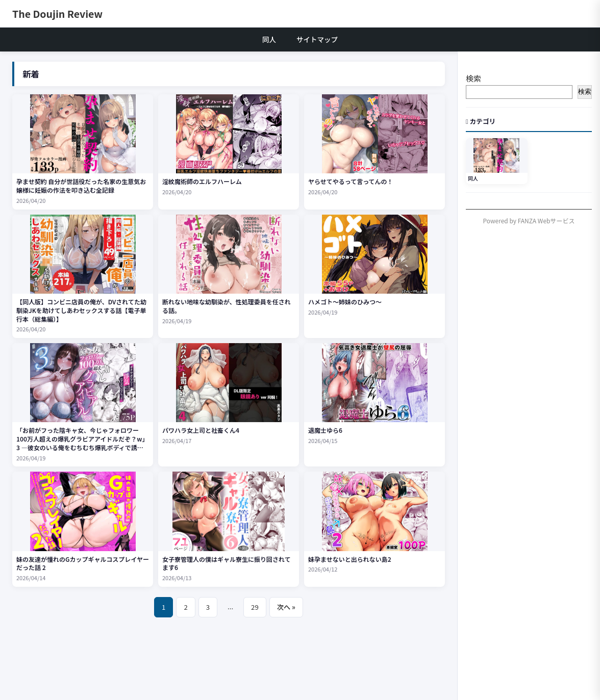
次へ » (286, 607)
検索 (473, 78)
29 (255, 607)
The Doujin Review (57, 14)
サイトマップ (317, 39)
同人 (269, 39)
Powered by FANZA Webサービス (529, 221)
